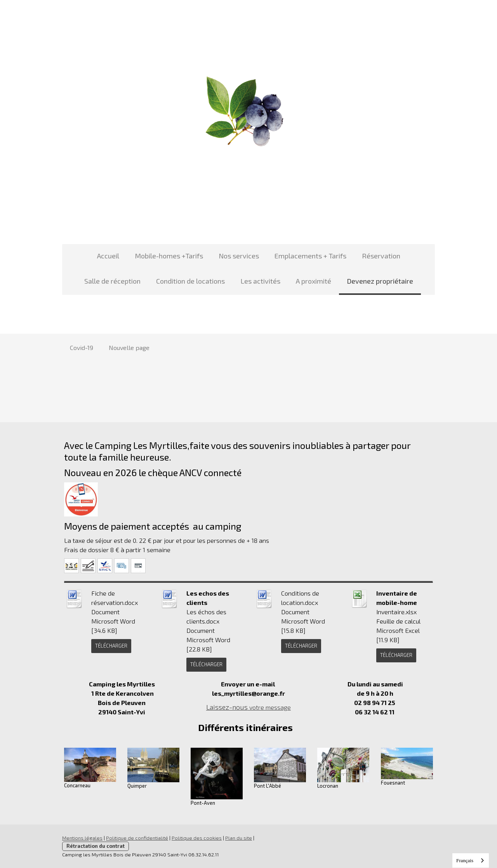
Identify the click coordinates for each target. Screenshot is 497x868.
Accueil (108, 256)
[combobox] (471, 860)
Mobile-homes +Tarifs (169, 256)
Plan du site (239, 838)
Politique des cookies (197, 838)
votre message (248, 707)
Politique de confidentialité (137, 838)
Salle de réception (112, 281)
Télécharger (111, 646)
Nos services (239, 256)
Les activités (260, 281)
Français (465, 860)
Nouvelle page (129, 347)
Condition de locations (190, 281)
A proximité (314, 281)
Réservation (381, 256)
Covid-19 (82, 347)
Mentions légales (82, 838)
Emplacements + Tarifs (310, 256)
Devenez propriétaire (380, 281)
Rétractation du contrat (96, 846)
